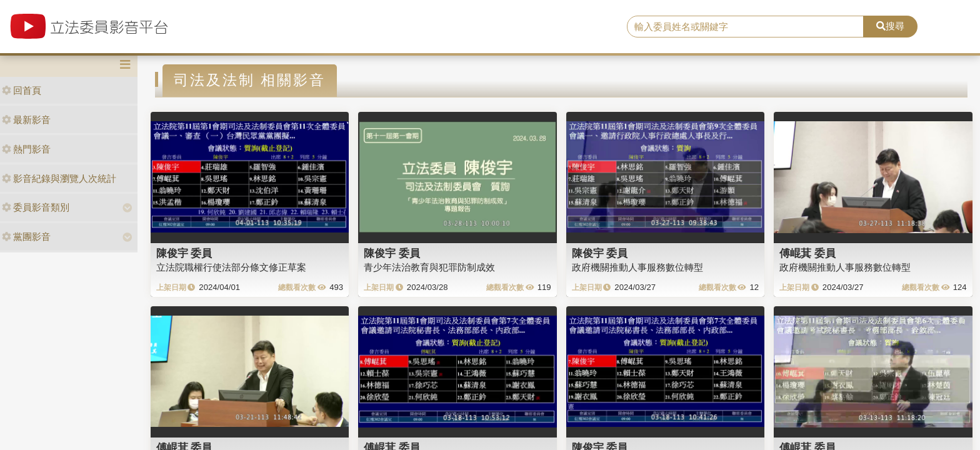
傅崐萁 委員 (807, 253)
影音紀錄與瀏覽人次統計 (59, 178)
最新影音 (26, 120)
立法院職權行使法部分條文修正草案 (231, 267)
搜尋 (890, 26)
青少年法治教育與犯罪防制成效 (429, 267)
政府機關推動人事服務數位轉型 (637, 267)
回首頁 (22, 90)
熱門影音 (26, 149)
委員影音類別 (36, 207)
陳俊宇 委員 (184, 253)
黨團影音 (26, 237)
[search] (746, 27)
